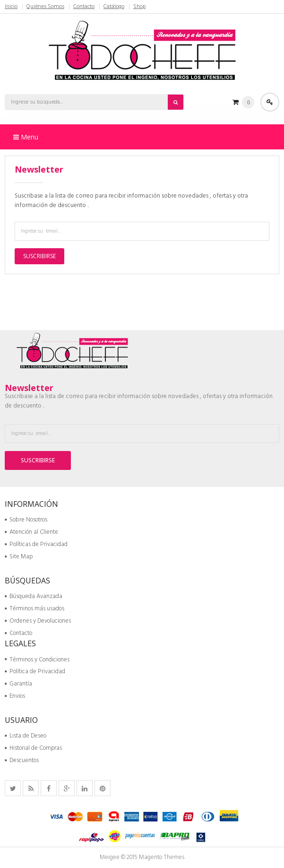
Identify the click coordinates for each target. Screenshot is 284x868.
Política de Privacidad (35, 672)
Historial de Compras (33, 748)
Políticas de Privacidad (36, 544)
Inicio (11, 7)
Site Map (19, 557)
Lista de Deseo (26, 736)
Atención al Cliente (31, 532)
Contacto (84, 7)
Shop (139, 7)
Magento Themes (162, 857)
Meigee (110, 857)
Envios (15, 696)
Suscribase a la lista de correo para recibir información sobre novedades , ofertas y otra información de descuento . (131, 201)
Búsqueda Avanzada (34, 596)
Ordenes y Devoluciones (38, 621)
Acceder (270, 102)
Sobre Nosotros (26, 520)
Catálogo (114, 7)
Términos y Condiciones (37, 660)
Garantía (18, 684)
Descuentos (22, 760)
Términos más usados (34, 609)
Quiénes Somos (45, 7)
